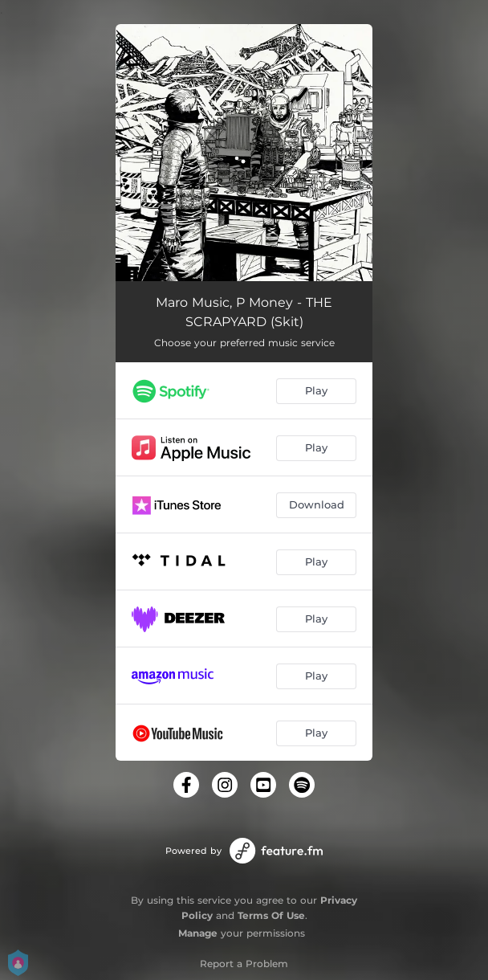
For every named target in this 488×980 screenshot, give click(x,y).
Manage (198, 933)
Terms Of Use (271, 915)
